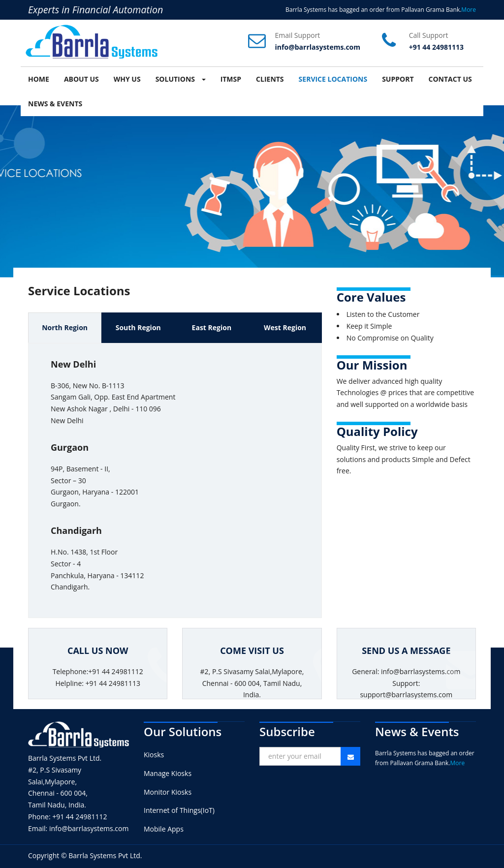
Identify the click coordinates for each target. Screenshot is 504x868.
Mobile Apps (164, 829)
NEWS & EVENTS (55, 104)
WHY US (127, 79)
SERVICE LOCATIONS (333, 79)
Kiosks (154, 755)
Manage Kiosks (168, 773)
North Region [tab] (65, 327)
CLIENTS (270, 79)
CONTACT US (450, 79)
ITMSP (231, 79)
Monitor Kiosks (168, 792)
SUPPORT (398, 79)
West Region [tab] (285, 327)
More (469, 10)
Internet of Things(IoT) (179, 810)
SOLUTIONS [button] (181, 79)
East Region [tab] (212, 327)
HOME (39, 79)
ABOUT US (81, 79)
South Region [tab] (138, 327)
